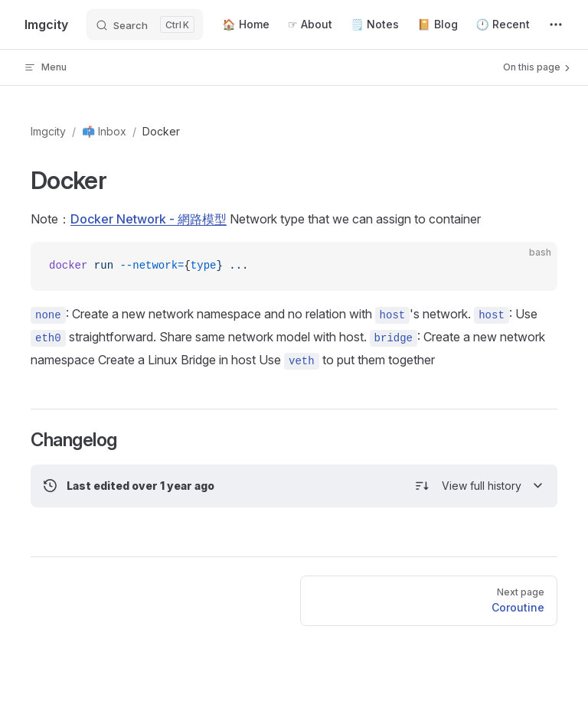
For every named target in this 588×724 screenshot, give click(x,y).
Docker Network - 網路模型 (149, 219)
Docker (161, 131)
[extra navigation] (556, 24)
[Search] (145, 24)
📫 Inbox (104, 131)
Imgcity (48, 131)
